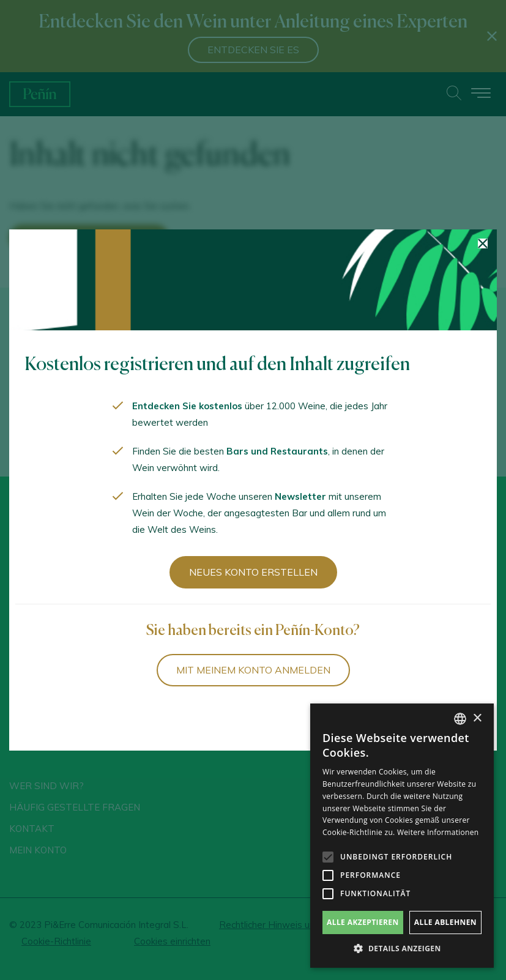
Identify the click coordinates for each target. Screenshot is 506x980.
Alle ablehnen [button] (445, 922)
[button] (402, 949)
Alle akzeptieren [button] (363, 922)
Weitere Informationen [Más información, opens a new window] (438, 832)
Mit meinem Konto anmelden (253, 670)
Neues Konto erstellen (253, 572)
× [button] (477, 718)
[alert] (402, 836)
